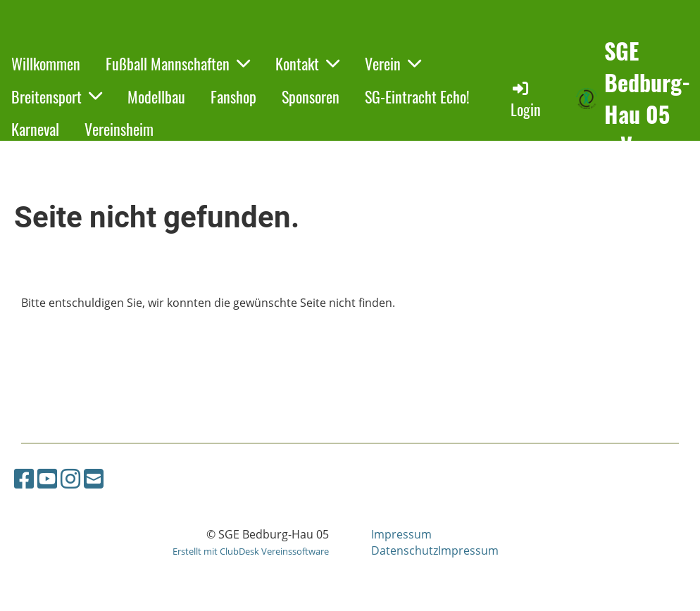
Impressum (401, 534)
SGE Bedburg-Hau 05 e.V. (647, 98)
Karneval (35, 129)
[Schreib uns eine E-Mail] (94, 478)
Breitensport (57, 96)
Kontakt (307, 63)
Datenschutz (405, 550)
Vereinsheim (119, 129)
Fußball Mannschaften (178, 63)
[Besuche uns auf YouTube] (47, 478)
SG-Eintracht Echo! (417, 96)
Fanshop (233, 96)
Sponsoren (311, 96)
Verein (393, 63)
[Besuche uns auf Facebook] (24, 478)
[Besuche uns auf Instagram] (70, 478)
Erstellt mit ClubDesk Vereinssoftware (251, 551)
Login (526, 100)
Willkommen (46, 63)
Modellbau (156, 96)
